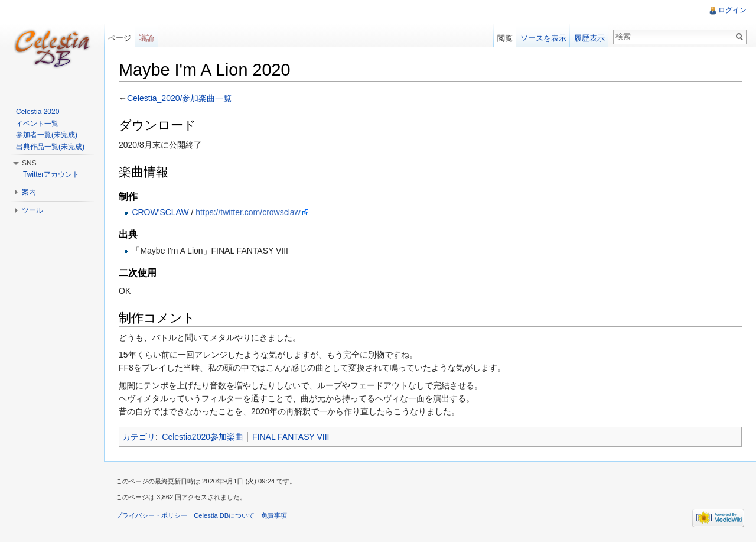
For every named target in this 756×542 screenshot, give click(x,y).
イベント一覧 (37, 124)
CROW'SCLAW (160, 212)
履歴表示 (589, 38)
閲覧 (505, 38)
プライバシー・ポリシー (151, 515)
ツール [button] (32, 210)
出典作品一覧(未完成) (50, 147)
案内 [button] (29, 192)
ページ (120, 38)
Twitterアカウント (51, 174)
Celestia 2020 (38, 112)
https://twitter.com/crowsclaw (248, 212)
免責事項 (274, 515)
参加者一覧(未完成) (47, 135)
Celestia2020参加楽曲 (203, 437)
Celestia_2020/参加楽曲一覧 (179, 98)
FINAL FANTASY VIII (291, 437)
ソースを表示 (543, 38)
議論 (146, 38)
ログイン (732, 10)
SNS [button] (29, 163)
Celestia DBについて (224, 515)
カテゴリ (139, 437)
